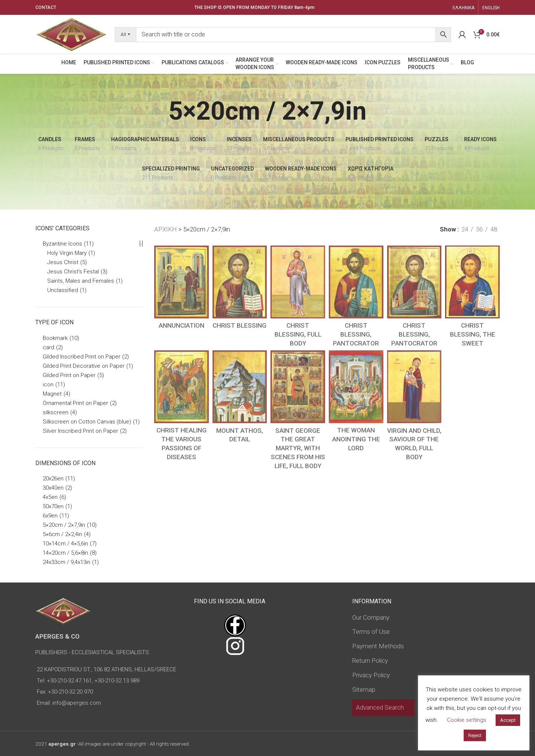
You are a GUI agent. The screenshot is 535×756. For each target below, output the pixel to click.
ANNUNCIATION (181, 325)
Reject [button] (475, 735)
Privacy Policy (371, 675)
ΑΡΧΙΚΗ (166, 229)
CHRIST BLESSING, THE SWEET (473, 334)
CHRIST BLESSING (239, 325)
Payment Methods (378, 646)
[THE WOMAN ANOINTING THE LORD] (356, 387)
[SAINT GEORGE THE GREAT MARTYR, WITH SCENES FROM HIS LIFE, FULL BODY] (298, 387)
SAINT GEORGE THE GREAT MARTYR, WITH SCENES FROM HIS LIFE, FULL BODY (298, 448)
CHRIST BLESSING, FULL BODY (298, 334)
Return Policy (370, 661)
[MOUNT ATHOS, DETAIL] (240, 387)
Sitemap (364, 690)
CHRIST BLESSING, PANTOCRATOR (356, 334)
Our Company (371, 617)
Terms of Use (371, 632)
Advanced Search (380, 707)
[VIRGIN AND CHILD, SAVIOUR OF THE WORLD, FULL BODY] (414, 387)
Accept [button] (508, 720)
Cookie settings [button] (467, 720)
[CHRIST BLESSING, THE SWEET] (472, 282)
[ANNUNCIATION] (181, 282)
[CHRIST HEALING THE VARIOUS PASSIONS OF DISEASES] (181, 387)
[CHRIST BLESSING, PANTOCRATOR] (356, 282)
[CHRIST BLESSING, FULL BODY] (298, 282)
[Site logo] (71, 34)
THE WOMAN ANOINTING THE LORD (356, 439)
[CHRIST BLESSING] (240, 282)
